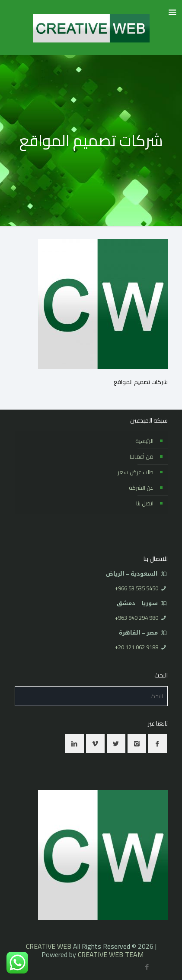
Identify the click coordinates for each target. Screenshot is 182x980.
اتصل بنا (145, 503)
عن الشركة (141, 488)
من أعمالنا (142, 456)
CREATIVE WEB (49, 946)
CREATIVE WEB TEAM (111, 954)
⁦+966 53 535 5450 (137, 588)
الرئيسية (144, 441)
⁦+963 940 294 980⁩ (137, 618)
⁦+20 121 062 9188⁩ (137, 647)
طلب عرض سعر (136, 472)
